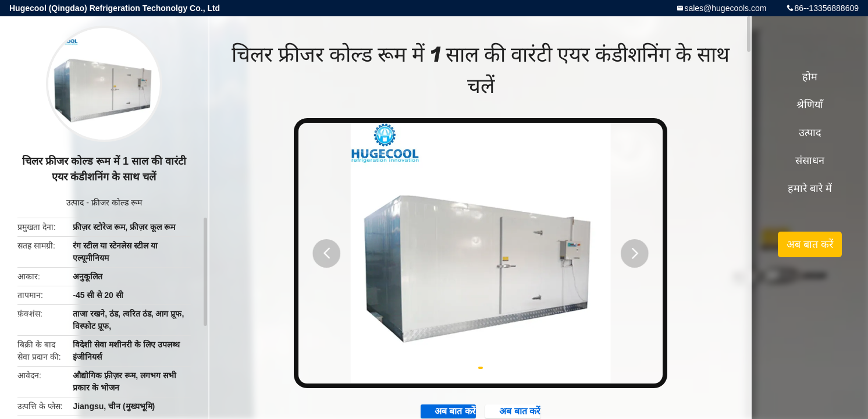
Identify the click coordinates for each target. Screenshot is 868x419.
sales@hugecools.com (725, 8)
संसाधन (810, 161)
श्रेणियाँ (810, 105)
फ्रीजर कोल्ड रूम (117, 203)
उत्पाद (75, 203)
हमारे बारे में (810, 189)
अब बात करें (810, 244)
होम (810, 77)
